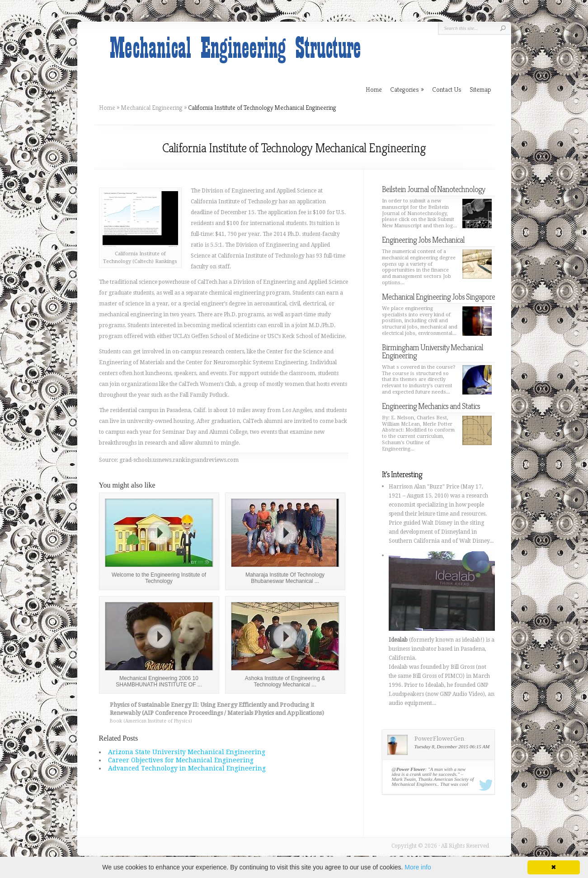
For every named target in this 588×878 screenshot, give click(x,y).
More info (418, 867)
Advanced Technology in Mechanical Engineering (187, 768)
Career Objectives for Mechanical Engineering (181, 760)
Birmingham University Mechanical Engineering (433, 351)
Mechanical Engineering (152, 108)
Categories (407, 89)
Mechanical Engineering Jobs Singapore (438, 297)
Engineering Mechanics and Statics (431, 406)
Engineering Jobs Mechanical (423, 240)
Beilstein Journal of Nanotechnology (433, 189)
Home (107, 108)
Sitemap (480, 89)
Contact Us (447, 89)
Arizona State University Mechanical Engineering (187, 752)
